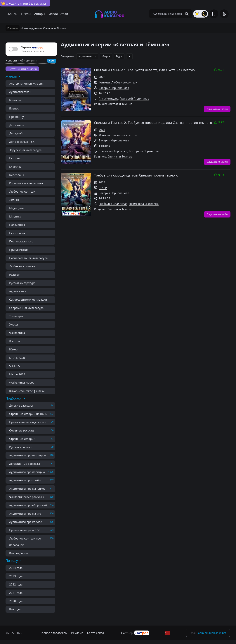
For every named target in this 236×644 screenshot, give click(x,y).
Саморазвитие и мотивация (28, 299)
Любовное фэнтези (22, 191)
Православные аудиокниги (28, 422)
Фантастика (17, 333)
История (15, 158)
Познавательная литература (28, 258)
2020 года (16, 601)
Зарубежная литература (25, 150)
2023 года (16, 576)
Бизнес (14, 108)
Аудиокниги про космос (25, 522)
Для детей (16, 133)
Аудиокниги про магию (25, 513)
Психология (17, 233)
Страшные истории (22, 439)
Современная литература (26, 308)
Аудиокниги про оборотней (28, 505)
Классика (15, 167)
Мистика (15, 216)
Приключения (19, 250)
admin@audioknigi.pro (212, 633)
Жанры (12, 14)
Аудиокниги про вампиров (28, 455)
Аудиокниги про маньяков (27, 489)
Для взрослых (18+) (22, 142)
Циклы (26, 14)
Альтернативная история (26, 83)
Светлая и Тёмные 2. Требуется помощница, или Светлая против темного (153, 123)
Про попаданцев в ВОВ (25, 530)
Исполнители (58, 14)
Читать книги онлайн (22, 69)
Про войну (17, 117)
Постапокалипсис (21, 241)
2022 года (16, 584)
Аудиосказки (18, 291)
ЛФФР (103, 188)
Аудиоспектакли (20, 92)
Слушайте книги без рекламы (24, 3)
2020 (102, 77)
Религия (15, 275)
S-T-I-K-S (14, 366)
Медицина (16, 208)
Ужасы (14, 324)
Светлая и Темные (120, 209)
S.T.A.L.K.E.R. (17, 358)
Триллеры (16, 316)
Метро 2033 (17, 374)
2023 (102, 130)
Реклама (77, 633)
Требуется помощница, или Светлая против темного (136, 175)
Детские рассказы (21, 405)
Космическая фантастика (26, 183)
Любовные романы (22, 266)
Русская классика (21, 447)
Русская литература (22, 283)
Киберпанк (17, 175)
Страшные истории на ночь (28, 414)
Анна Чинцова (109, 98)
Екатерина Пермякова (144, 151)
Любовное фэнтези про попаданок (25, 542)
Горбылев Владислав (113, 204)
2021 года (16, 593)
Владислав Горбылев (113, 151)
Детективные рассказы (25, 464)
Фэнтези (15, 341)
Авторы (40, 14)
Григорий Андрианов (135, 98)
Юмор (13, 349)
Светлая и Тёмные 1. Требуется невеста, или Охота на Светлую (144, 70)
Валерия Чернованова (114, 88)
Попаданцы (17, 225)
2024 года (16, 568)
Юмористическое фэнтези (27, 391)
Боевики (15, 100)
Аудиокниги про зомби (25, 480)
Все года (15, 609)
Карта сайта (96, 633)
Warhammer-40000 (22, 383)
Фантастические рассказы (27, 497)
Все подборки (19, 553)
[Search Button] (187, 14)
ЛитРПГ (14, 200)
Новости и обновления (21, 60)
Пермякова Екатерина (144, 204)
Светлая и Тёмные (120, 104)
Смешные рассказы (22, 430)
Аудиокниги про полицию (27, 472)
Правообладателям (53, 633)
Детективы (17, 125)
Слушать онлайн (217, 109)
